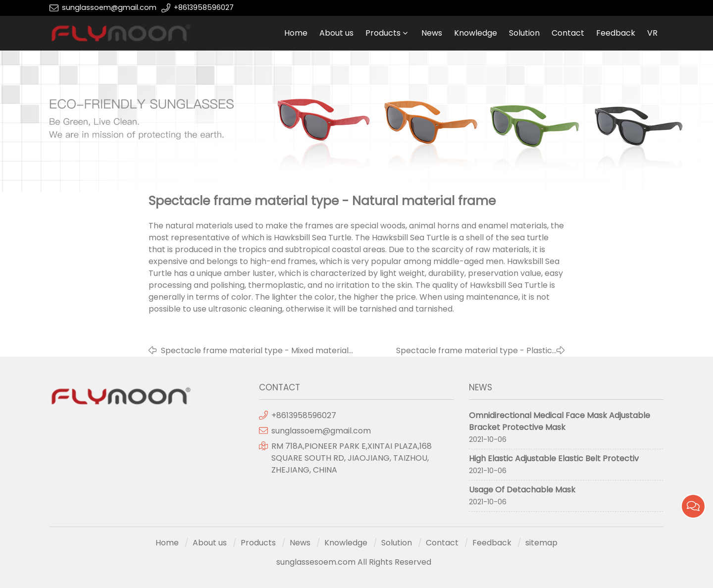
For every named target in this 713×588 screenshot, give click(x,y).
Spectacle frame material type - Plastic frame (474, 351)
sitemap (541, 543)
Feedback (616, 33)
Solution (524, 33)
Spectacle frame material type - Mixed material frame (255, 351)
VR (652, 33)
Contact (568, 33)
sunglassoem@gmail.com (109, 7)
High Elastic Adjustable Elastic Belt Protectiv (554, 458)
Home (296, 33)
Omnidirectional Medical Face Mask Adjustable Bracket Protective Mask (560, 421)
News (432, 33)
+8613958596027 (204, 7)
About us (336, 33)
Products (383, 33)
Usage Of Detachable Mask (522, 490)
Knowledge (476, 33)
